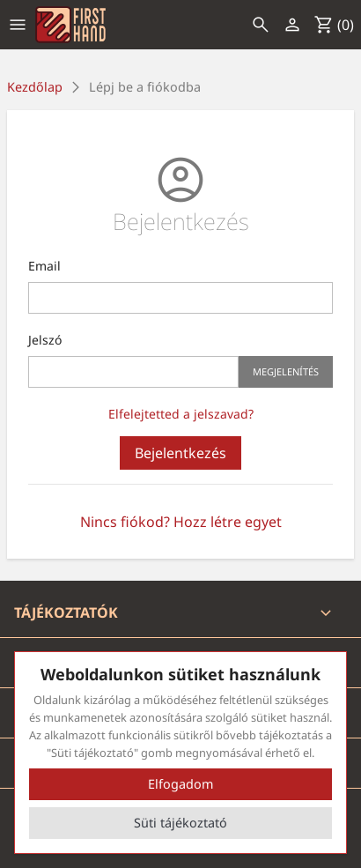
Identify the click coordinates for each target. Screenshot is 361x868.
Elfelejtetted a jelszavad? (181, 414)
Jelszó (45, 340)
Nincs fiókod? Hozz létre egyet (181, 522)
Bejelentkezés (180, 453)
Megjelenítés (286, 371)
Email (44, 266)
